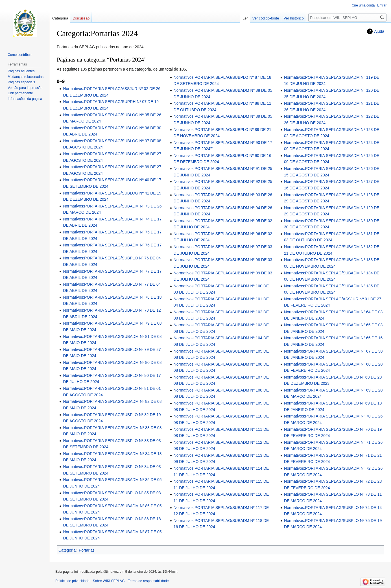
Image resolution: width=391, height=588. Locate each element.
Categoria (67, 550)
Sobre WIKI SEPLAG (109, 581)
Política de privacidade (72, 581)
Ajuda (379, 31)
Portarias (87, 550)
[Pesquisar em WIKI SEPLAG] (347, 18)
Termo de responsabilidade (148, 581)
